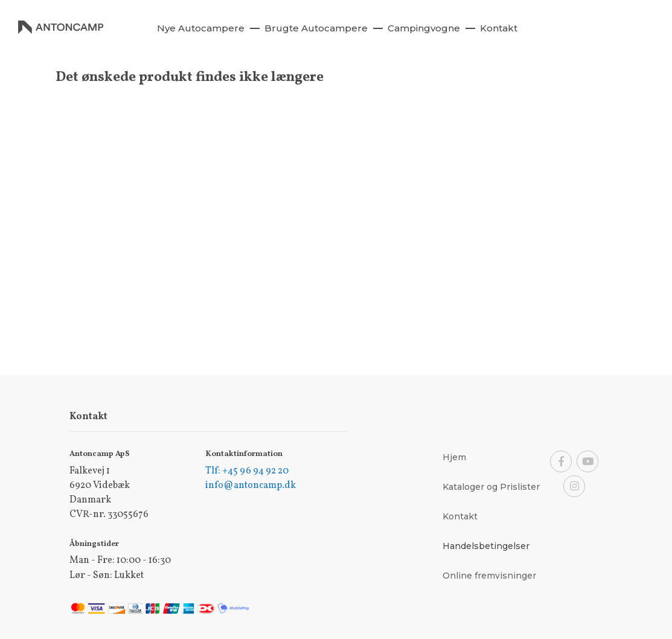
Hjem (454, 457)
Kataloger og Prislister (491, 487)
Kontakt (460, 516)
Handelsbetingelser (486, 546)
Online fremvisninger (489, 576)
